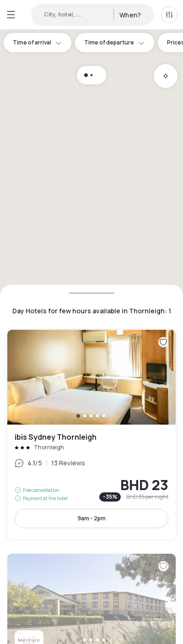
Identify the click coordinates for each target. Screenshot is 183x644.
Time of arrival (38, 42)
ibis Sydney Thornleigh (91, 434)
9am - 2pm (91, 518)
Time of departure (115, 42)
